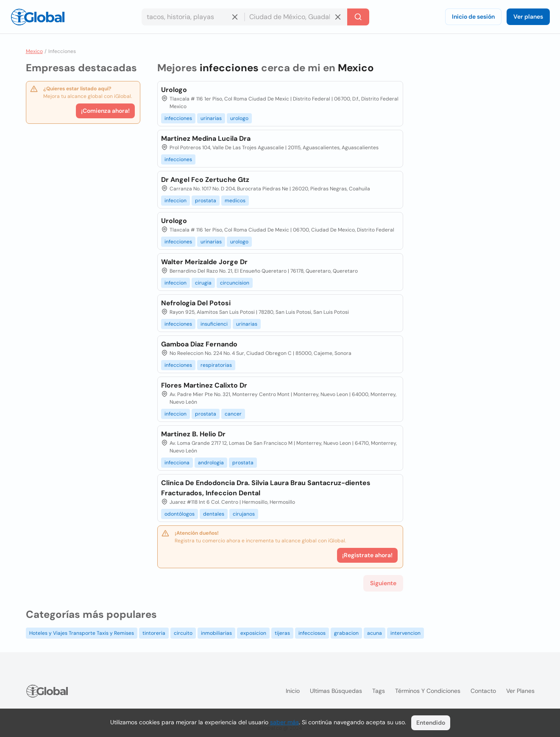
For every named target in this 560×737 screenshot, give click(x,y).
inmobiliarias (216, 633)
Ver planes (528, 17)
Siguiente (383, 583)
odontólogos (180, 514)
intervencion (405, 633)
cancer (233, 414)
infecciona (177, 463)
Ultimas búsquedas (336, 691)
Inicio (293, 691)
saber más (284, 722)
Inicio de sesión (473, 17)
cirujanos (244, 514)
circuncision (235, 283)
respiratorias (216, 365)
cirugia (203, 283)
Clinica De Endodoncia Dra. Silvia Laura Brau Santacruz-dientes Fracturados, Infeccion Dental (266, 488)
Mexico (34, 51)
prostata (206, 201)
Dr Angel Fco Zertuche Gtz (205, 180)
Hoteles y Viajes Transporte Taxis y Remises (82, 633)
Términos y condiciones (428, 691)
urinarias (211, 118)
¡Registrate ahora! (367, 555)
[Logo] (38, 17)
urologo (239, 118)
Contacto (483, 691)
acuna (375, 633)
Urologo (174, 90)
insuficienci (214, 324)
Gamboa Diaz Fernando (199, 344)
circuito (183, 633)
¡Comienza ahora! (105, 111)
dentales (214, 514)
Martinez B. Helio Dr (193, 434)
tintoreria (154, 633)
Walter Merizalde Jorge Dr (204, 262)
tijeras (282, 633)
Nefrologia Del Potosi (196, 303)
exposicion (253, 633)
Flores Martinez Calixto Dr (204, 385)
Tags (379, 691)
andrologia (211, 463)
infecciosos (312, 633)
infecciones (178, 118)
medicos (235, 201)
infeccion (176, 201)
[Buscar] (358, 17)
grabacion (346, 633)
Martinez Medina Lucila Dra (206, 138)
